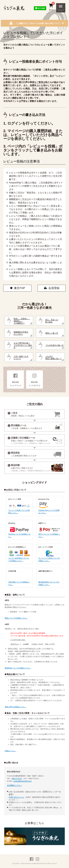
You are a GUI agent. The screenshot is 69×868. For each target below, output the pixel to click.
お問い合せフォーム (17, 797)
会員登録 (52, 288)
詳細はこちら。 (11, 751)
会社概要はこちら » (14, 785)
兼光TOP (17, 288)
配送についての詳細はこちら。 (16, 618)
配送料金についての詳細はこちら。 (18, 668)
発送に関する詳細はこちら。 (16, 707)
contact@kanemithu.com (23, 781)
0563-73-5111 (17, 779)
